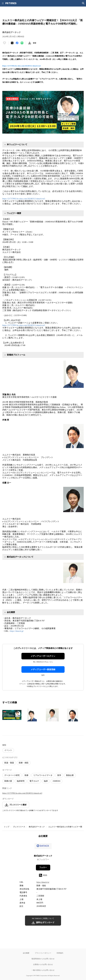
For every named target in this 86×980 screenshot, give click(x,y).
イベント (8, 750)
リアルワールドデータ (43, 775)
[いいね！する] (5, 43)
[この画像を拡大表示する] (12, 715)
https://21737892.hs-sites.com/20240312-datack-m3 (21, 66)
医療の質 (8, 781)
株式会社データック (37, 827)
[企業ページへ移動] (43, 847)
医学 (59, 775)
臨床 (46, 781)
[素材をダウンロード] (30, 43)
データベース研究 (12, 775)
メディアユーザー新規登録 (43, 669)
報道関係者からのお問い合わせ (43, 959)
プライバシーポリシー (43, 953)
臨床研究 (21, 781)
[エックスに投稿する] (12, 43)
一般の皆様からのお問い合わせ (43, 970)
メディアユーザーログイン (43, 656)
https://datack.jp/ (17, 631)
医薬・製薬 (9, 763)
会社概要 (26, 953)
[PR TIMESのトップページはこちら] (11, 3)
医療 (26, 775)
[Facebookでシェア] (17, 43)
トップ (7, 827)
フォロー (43, 867)
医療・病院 (24, 763)
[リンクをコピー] (35, 43)
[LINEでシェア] (22, 43)
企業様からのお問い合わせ (43, 964)
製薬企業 (70, 775)
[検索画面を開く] (83, 3)
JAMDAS (57, 781)
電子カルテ (34, 781)
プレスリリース (19, 827)
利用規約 (60, 953)
